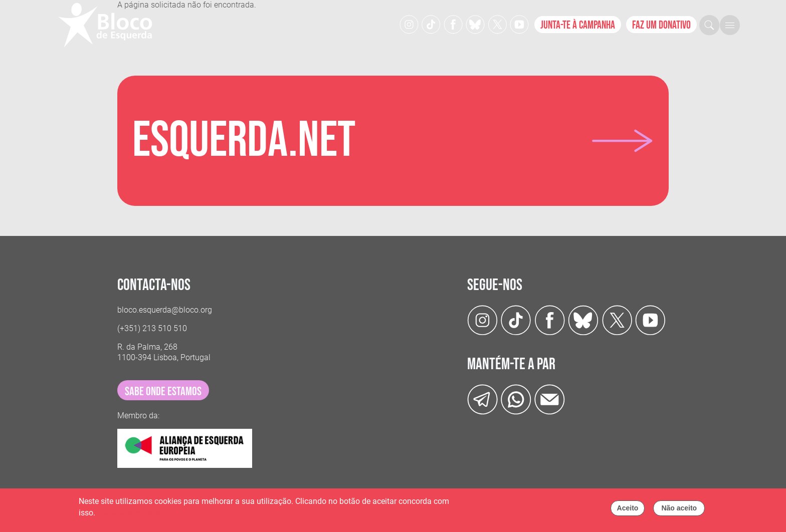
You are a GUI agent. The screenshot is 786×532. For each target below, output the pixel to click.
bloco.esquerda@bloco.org (165, 310)
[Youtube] (519, 24)
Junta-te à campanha (578, 25)
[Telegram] (482, 399)
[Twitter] (475, 24)
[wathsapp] (516, 399)
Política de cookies (130, 515)
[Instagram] (409, 24)
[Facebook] (453, 24)
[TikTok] (431, 24)
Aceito (628, 510)
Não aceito (679, 510)
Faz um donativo (661, 25)
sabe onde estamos (163, 391)
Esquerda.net (244, 141)
